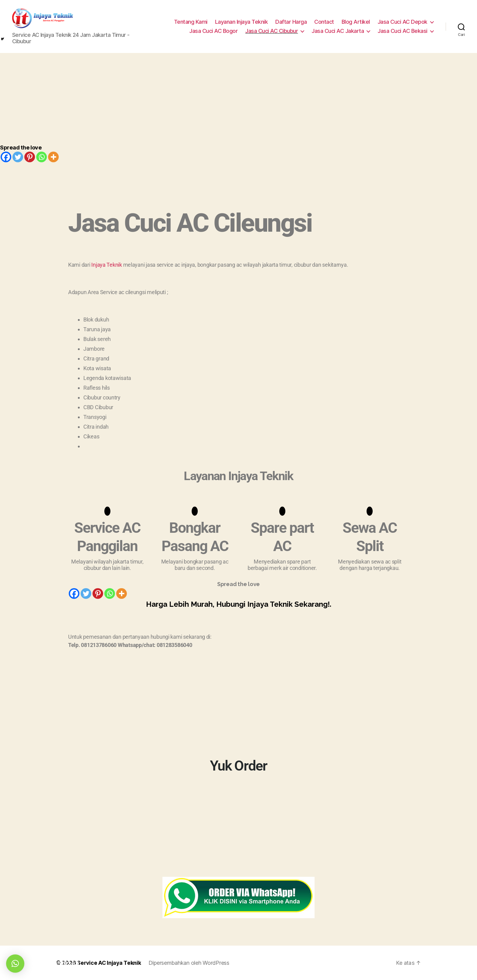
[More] (53, 157)
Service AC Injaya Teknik (110, 963)
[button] (15, 964)
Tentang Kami (191, 22)
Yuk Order (238, 766)
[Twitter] (18, 157)
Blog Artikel (356, 22)
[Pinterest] (30, 157)
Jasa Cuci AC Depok (402, 22)
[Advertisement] (238, 99)
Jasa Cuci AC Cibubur (272, 31)
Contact (324, 22)
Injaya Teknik (107, 265)
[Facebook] (6, 157)
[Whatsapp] (42, 157)
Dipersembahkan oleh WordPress (190, 963)
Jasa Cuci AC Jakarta (338, 31)
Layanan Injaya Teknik (242, 22)
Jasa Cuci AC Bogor (213, 31)
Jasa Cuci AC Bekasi (402, 31)
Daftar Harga (291, 22)
